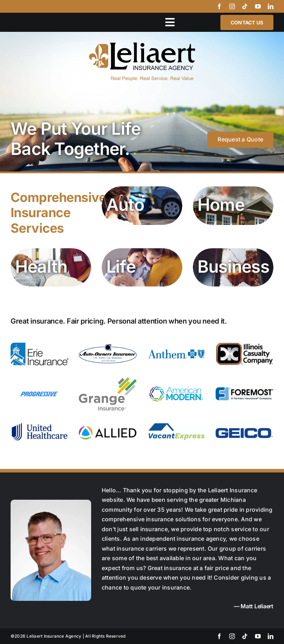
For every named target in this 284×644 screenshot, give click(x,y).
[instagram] (232, 6)
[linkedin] (271, 6)
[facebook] (219, 6)
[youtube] (258, 6)
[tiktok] (245, 6)
